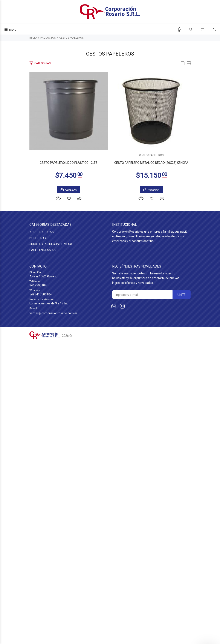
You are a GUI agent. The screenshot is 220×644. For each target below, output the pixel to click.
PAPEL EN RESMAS (43, 552)
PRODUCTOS (48, 38)
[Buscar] (191, 30)
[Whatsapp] (114, 609)
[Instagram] (122, 609)
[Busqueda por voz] (179, 30)
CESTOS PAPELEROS (71, 38)
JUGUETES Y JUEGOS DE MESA (51, 546)
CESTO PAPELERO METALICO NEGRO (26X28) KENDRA (110, 465)
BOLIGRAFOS (38, 540)
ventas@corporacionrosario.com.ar (53, 615)
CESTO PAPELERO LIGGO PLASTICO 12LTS (110, 245)
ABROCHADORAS (42, 534)
